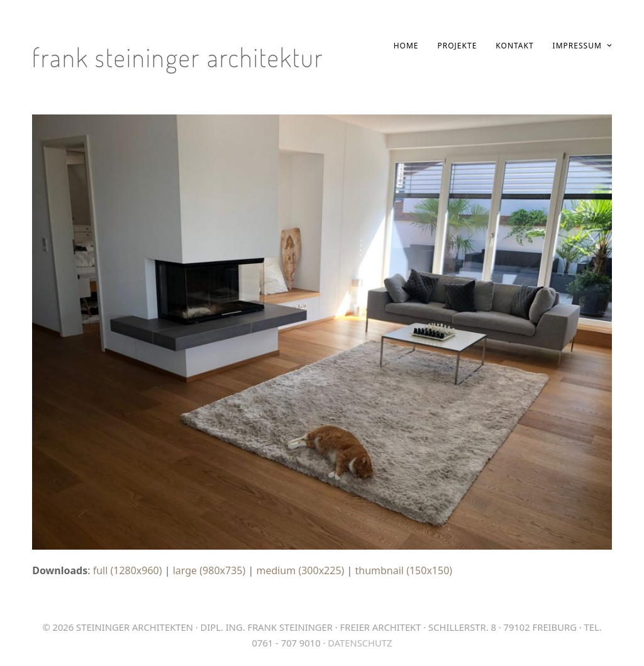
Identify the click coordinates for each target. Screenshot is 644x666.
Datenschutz (360, 643)
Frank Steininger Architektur (178, 57)
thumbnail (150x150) (404, 570)
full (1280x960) (128, 570)
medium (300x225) (300, 570)
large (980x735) (209, 570)
